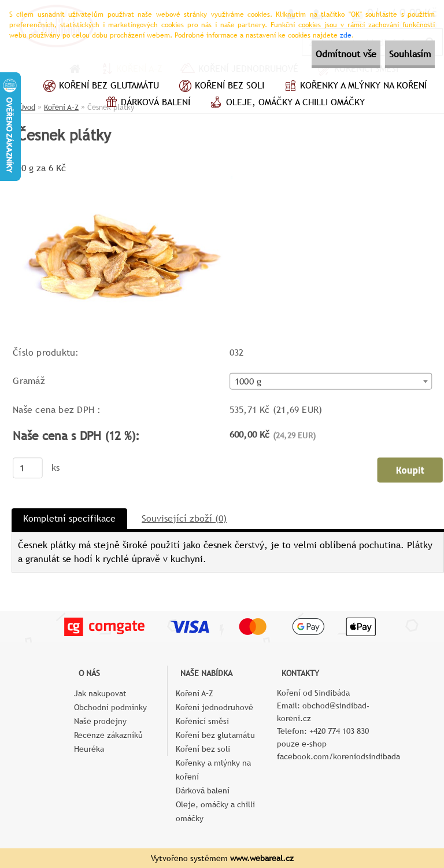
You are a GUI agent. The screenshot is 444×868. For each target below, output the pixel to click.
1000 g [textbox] (248, 382)
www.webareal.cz (262, 858)
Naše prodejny (100, 721)
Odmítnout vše (315, 54)
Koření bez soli (220, 87)
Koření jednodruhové (214, 707)
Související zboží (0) (184, 518)
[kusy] (28, 468)
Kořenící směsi (202, 721)
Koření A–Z (195, 693)
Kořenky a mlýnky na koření (354, 87)
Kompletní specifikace (69, 518)
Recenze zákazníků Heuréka (108, 742)
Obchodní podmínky (110, 707)
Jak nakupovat (100, 693)
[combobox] (331, 381)
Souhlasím (399, 54)
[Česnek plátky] (122, 181)
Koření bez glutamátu (100, 87)
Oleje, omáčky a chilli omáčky (286, 104)
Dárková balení (146, 104)
